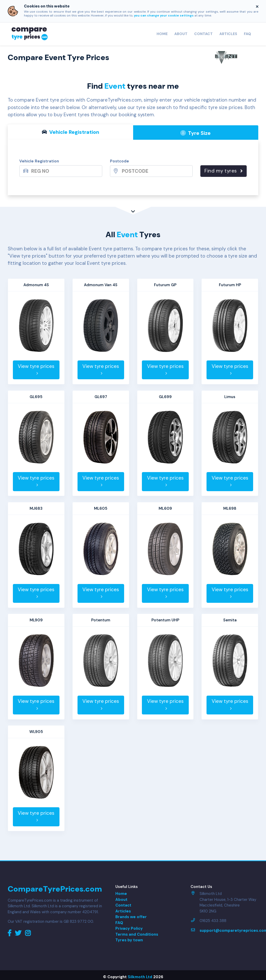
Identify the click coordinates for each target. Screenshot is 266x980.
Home (162, 34)
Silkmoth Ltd (140, 977)
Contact (203, 34)
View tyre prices (36, 369)
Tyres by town (129, 940)
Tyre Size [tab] (196, 133)
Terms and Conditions (137, 934)
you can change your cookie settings (164, 15)
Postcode (119, 161)
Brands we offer (131, 917)
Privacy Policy (129, 928)
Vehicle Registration (39, 161)
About (181, 34)
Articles (228, 34)
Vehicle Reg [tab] (70, 132)
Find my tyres (224, 171)
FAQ (247, 34)
